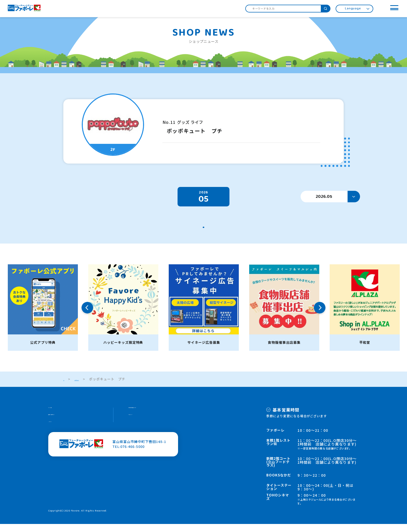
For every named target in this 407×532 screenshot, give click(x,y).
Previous (87, 316)
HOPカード (58, 437)
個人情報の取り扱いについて (152, 417)
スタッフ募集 (59, 417)
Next (320, 316)
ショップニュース (96, 387)
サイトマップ (140, 427)
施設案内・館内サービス (68, 427)
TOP (67, 387)
